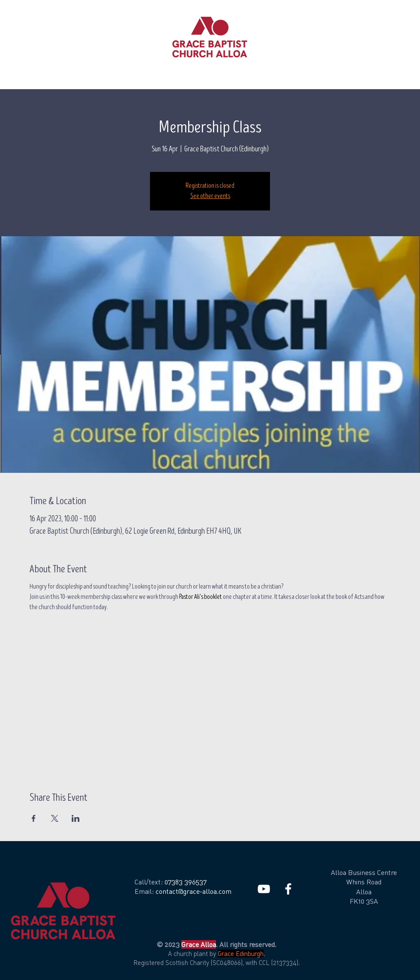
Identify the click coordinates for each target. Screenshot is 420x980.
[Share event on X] (55, 818)
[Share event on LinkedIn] (76, 818)
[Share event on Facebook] (34, 818)
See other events (210, 196)
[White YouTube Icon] (264, 889)
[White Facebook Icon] (288, 889)
